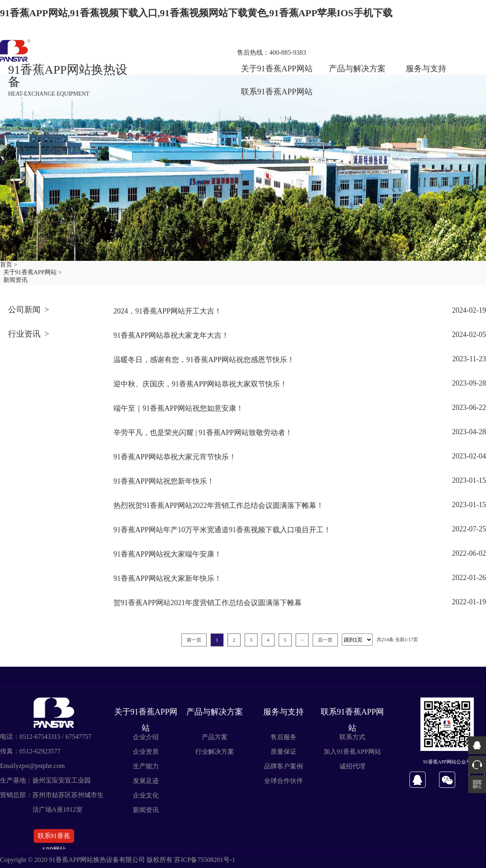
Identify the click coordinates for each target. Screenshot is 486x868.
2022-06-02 (469, 553)
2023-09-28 (469, 383)
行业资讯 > (29, 334)
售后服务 (283, 737)
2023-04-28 (469, 432)
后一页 (325, 640)
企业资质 (146, 752)
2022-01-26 (469, 578)
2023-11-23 (469, 359)
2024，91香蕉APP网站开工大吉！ (167, 311)
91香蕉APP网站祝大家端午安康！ (167, 554)
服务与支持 (426, 68)
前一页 (194, 640)
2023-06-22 (469, 407)
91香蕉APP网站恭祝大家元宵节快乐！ (175, 457)
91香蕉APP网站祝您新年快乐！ (164, 481)
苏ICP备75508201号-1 (205, 860)
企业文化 (146, 795)
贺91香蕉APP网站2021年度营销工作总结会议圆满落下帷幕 (208, 603)
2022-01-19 (469, 602)
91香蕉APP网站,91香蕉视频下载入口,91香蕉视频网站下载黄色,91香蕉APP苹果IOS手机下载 (196, 13)
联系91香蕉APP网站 (277, 92)
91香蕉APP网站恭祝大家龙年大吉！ (171, 335)
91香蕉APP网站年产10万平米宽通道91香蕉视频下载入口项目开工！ (222, 530)
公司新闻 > (29, 309)
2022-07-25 (469, 529)
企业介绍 (146, 737)
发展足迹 (146, 781)
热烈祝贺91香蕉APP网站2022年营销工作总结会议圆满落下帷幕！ (218, 505)
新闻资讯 (146, 810)
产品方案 (215, 737)
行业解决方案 (215, 752)
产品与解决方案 (357, 68)
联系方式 (352, 737)
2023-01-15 (469, 480)
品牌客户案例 (283, 766)
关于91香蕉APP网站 (277, 68)
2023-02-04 (469, 456)
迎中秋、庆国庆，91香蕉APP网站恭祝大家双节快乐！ (200, 384)
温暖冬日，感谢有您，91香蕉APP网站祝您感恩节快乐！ (204, 360)
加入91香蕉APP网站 (352, 752)
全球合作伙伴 (283, 781)
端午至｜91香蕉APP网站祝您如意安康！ (178, 408)
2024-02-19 (469, 310)
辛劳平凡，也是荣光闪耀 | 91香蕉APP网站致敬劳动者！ (203, 433)
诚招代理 (352, 766)
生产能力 (146, 766)
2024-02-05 (469, 335)
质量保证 (283, 752)
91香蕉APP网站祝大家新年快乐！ (167, 578)
